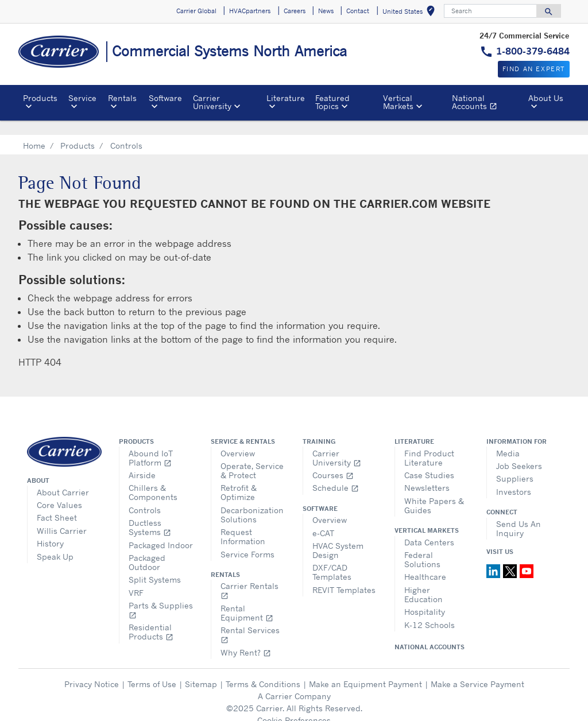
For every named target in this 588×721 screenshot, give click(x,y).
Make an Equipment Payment (365, 670)
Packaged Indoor (161, 531)
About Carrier (63, 478)
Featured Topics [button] (332, 102)
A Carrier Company (294, 682)
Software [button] (165, 98)
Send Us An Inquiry (519, 514)
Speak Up (55, 542)
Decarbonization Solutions (252, 500)
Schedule (336, 473)
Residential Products (151, 617)
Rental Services (250, 620)
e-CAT (323, 519)
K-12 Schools (430, 610)
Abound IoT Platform (151, 443)
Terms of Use (152, 670)
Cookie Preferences (294, 706)
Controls (145, 496)
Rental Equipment (247, 598)
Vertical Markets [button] (398, 102)
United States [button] (411, 13)
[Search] (490, 11)
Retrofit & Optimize (239, 478)
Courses (333, 461)
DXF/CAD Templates (332, 558)
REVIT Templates (344, 575)
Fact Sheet (57, 503)
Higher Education (423, 580)
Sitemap (201, 670)
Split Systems (155, 565)
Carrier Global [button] (196, 11)
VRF (136, 578)
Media (508, 439)
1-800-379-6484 (533, 51)
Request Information (243, 522)
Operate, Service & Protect (252, 456)
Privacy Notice (92, 670)
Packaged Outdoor (147, 548)
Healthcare (425, 562)
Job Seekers (519, 451)
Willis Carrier (62, 516)
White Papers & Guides (434, 491)
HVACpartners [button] (250, 11)
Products (78, 131)
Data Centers (429, 528)
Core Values (59, 491)
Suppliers (515, 464)
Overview (238, 439)
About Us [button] (546, 98)
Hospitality (425, 597)
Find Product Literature (429, 443)
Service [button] (82, 98)
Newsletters (427, 473)
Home (34, 131)
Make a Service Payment (477, 670)
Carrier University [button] (212, 102)
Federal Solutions (422, 545)
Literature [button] (286, 98)
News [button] (326, 11)
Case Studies (429, 461)
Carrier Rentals (249, 576)
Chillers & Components (153, 478)
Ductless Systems (150, 513)
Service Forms (247, 540)
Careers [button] (295, 11)
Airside (142, 461)
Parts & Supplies (161, 596)
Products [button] (40, 98)
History (50, 529)
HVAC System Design (338, 536)
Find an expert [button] (534, 69)
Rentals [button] (122, 98)
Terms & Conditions (263, 670)
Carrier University (337, 443)
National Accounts (488, 104)
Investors (514, 477)
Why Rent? (246, 638)
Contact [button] (358, 11)
